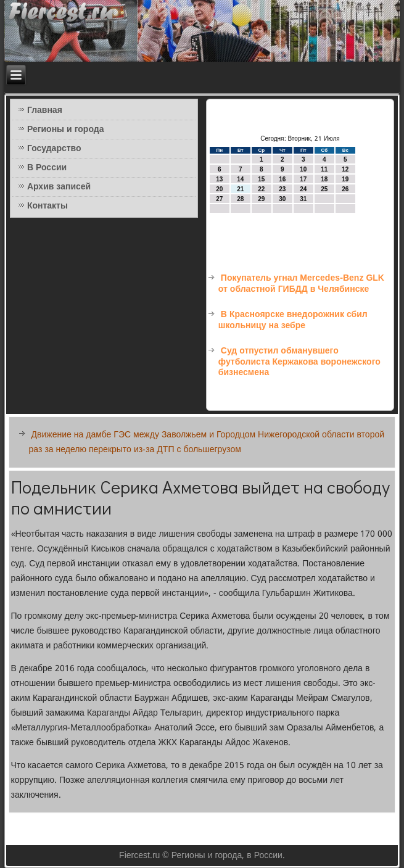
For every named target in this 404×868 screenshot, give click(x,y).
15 (261, 179)
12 (345, 169)
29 (261, 199)
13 (219, 179)
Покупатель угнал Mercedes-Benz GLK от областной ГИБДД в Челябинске (301, 284)
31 (303, 199)
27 (219, 199)
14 (240, 179)
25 (324, 189)
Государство (54, 149)
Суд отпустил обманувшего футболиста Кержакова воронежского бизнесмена (299, 362)
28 (240, 199)
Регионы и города (66, 130)
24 (303, 189)
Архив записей (59, 187)
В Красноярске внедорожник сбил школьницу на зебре (293, 320)
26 (345, 189)
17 (303, 179)
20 (219, 189)
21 (240, 189)
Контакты (47, 206)
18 (324, 179)
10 (303, 169)
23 (282, 189)
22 (261, 189)
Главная (45, 110)
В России (47, 168)
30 (282, 199)
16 (282, 179)
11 (324, 169)
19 (345, 179)
